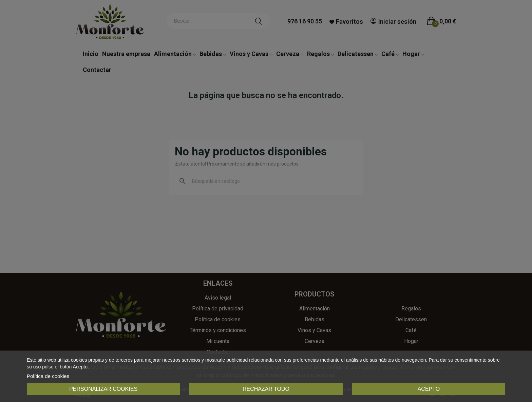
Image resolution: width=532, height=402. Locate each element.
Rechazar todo (266, 389)
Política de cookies (48, 376)
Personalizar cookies (103, 389)
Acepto (429, 389)
